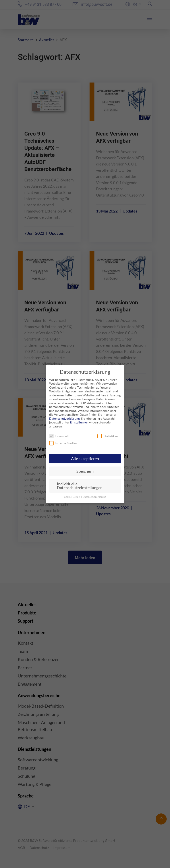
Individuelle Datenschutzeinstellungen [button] (80, 486)
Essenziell (59, 436)
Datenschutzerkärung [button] (94, 497)
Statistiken (108, 436)
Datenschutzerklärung (64, 418)
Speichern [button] (85, 471)
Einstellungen (79, 422)
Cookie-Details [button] (72, 497)
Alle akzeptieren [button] (85, 459)
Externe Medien (63, 443)
